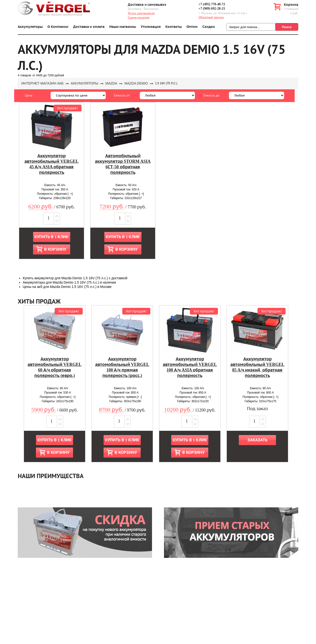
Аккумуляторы (30, 27)
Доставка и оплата (89, 27)
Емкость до (211, 95)
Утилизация (151, 27)
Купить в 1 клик (52, 237)
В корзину (55, 249)
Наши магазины (123, 27)
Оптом (192, 27)
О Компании (58, 27)
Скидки (209, 27)
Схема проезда (139, 18)
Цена (29, 95)
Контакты (174, 27)
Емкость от (122, 95)
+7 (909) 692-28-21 (212, 9)
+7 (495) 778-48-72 (212, 4)
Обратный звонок (211, 17)
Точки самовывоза (141, 13)
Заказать (257, 440)
